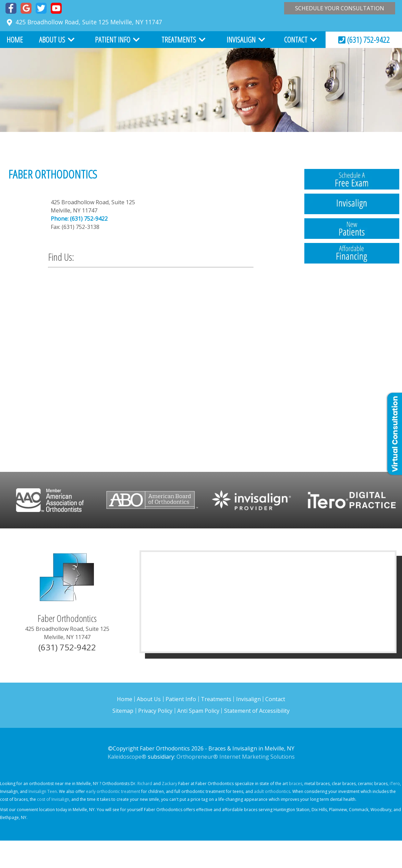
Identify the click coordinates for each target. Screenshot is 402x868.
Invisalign (241, 39)
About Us (52, 39)
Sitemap (123, 711)
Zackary (169, 784)
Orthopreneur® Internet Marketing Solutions (236, 757)
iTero (395, 784)
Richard (145, 784)
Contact (296, 39)
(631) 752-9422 (364, 40)
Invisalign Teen (43, 791)
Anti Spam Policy (198, 711)
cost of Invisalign (53, 799)
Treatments (179, 39)
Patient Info (113, 39)
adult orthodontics (272, 791)
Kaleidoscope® (127, 757)
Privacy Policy (155, 711)
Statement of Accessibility (257, 711)
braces (296, 784)
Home (15, 39)
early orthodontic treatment (113, 791)
